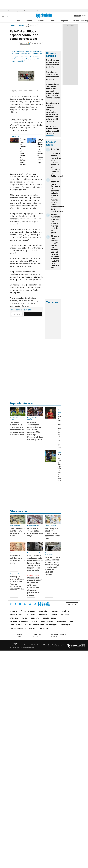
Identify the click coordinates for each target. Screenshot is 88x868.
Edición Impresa (50, 618)
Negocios (64, 21)
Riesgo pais (16, 11)
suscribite (77, 16)
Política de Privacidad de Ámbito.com (41, 625)
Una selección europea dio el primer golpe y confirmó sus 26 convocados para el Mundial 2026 (17, 428)
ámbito (12, 26)
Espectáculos (47, 622)
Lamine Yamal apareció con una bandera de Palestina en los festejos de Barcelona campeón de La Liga (41, 151)
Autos (35, 622)
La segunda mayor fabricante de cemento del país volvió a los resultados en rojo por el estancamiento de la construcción (58, 195)
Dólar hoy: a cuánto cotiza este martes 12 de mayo (52, 76)
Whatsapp (35, 604)
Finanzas (41, 21)
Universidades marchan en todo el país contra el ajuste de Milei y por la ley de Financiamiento (53, 91)
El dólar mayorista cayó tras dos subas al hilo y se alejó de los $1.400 (55, 224)
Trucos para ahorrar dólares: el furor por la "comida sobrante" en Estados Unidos (17, 583)
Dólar (18, 21)
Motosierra (37, 11)
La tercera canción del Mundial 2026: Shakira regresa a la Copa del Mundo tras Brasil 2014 (27, 52)
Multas (32, 628)
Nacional (14, 618)
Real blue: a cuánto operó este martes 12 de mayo (52, 130)
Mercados (31, 615)
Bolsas (54, 306)
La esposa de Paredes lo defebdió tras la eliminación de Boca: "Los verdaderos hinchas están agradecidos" (27, 59)
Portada (13, 611)
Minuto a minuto (34, 575)
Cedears (67, 306)
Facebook (15, 604)
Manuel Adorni (56, 11)
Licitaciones (44, 628)
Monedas (49, 306)
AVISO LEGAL (65, 625)
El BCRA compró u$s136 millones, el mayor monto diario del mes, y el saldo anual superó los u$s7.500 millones (52, 566)
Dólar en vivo (27, 11)
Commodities (60, 306)
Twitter (11, 604)
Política (53, 21)
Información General (19, 622)
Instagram (20, 604)
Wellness (65, 615)
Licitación (67, 11)
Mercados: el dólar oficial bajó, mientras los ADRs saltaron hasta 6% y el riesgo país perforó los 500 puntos (35, 586)
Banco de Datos (16, 615)
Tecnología (61, 622)
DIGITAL (20, 635)
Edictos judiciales (18, 628)
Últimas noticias (28, 611)
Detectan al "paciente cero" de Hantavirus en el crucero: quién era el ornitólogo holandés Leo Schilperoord (57, 162)
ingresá (84, 16)
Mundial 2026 (77, 11)
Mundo (24, 618)
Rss (72, 622)
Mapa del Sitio (16, 625)
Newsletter (84, 21)
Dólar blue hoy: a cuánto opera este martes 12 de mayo (53, 63)
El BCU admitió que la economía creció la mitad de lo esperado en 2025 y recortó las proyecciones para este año (35, 563)
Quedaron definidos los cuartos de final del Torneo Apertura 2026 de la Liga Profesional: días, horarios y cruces (35, 431)
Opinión (76, 21)
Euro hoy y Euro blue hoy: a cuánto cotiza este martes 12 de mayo (53, 533)
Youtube (30, 604)
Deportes (21, 26)
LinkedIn (25, 604)
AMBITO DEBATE (59, 635)
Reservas (46, 11)
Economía (29, 21)
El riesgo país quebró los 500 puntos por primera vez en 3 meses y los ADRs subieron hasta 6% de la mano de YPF (55, 252)
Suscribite (33, 314)
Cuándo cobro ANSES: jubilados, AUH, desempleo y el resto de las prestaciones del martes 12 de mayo (52, 112)
